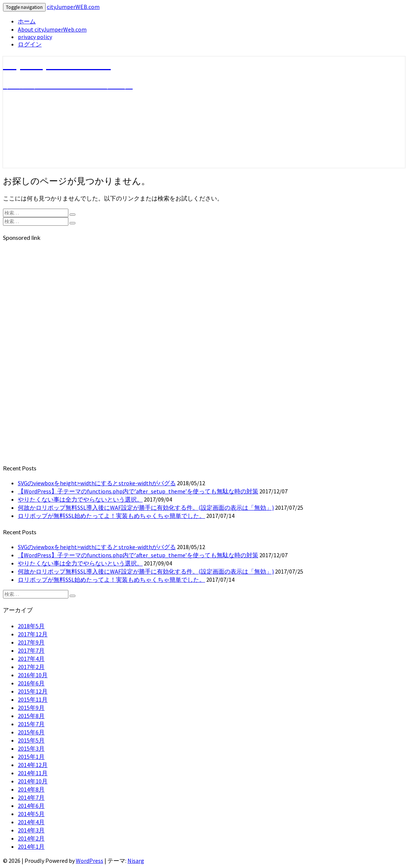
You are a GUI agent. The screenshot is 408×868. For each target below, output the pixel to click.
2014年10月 (33, 781)
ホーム (27, 21)
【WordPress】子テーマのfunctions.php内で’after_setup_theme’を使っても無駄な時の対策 (138, 491)
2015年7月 (31, 724)
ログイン (30, 44)
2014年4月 (31, 822)
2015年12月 (33, 691)
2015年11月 (33, 699)
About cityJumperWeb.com (52, 29)
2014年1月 (31, 846)
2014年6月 (31, 806)
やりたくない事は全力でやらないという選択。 (80, 499)
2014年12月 (33, 765)
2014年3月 (31, 830)
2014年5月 (31, 814)
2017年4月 (31, 659)
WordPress (90, 861)
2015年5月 (31, 740)
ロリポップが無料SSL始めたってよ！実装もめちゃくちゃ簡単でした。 (111, 516)
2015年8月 (31, 716)
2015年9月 (31, 708)
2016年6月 (31, 683)
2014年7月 (31, 797)
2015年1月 (31, 757)
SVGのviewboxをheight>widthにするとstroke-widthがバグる (97, 483)
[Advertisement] (204, 301)
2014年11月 (33, 773)
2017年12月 (33, 634)
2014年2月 (31, 838)
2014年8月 (31, 789)
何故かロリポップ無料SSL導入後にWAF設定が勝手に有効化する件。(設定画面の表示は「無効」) (146, 508)
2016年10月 (33, 675)
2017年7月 (31, 650)
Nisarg (136, 861)
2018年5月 (31, 626)
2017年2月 (31, 667)
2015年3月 (31, 748)
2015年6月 (31, 732)
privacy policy (35, 37)
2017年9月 (31, 642)
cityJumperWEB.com (73, 7)
